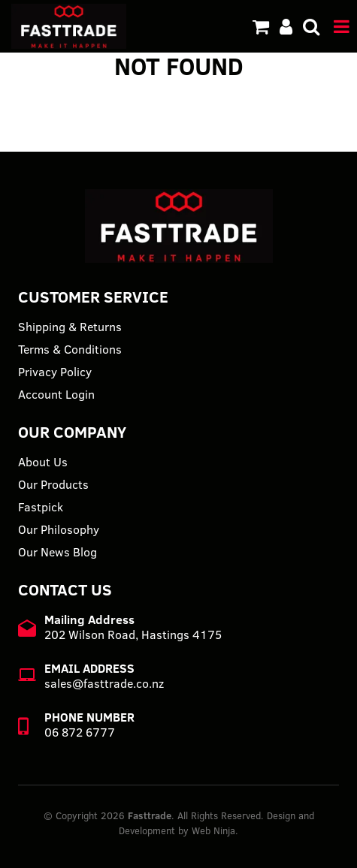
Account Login (56, 394)
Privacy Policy (55, 372)
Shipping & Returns (70, 327)
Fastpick (41, 507)
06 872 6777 (80, 732)
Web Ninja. (215, 830)
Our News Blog (57, 552)
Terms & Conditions (70, 349)
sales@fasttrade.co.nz (104, 683)
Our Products (53, 484)
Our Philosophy (59, 529)
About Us (43, 462)
